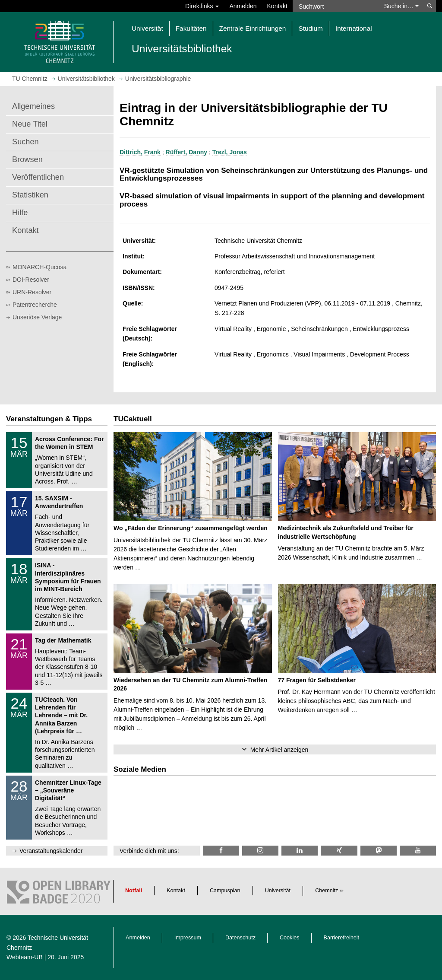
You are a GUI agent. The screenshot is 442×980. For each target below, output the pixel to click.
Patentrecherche (35, 305)
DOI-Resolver (31, 280)
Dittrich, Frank (140, 152)
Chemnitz (327, 891)
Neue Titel (30, 124)
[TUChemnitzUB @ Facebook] (221, 851)
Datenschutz (240, 938)
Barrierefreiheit (342, 938)
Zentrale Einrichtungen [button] (253, 28)
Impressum (188, 938)
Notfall (134, 891)
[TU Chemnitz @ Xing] (339, 851)
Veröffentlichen (38, 177)
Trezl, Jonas (230, 152)
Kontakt (277, 6)
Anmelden (243, 6)
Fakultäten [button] (191, 28)
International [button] (354, 28)
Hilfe (20, 213)
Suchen (25, 142)
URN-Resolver (32, 292)
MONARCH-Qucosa (39, 267)
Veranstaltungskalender (51, 851)
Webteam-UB (25, 957)
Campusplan (225, 891)
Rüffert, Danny (186, 152)
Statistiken (30, 195)
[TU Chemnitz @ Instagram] (260, 851)
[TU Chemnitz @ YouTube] (418, 851)
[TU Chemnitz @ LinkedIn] (300, 851)
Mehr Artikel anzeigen (279, 750)
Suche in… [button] (401, 6)
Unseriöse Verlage (37, 317)
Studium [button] (310, 28)
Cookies (290, 938)
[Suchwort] (336, 6)
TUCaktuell (133, 419)
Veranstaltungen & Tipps (49, 419)
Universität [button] (147, 28)
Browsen (27, 159)
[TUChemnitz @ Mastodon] (379, 851)
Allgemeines (33, 106)
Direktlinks (202, 6)
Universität (278, 891)
